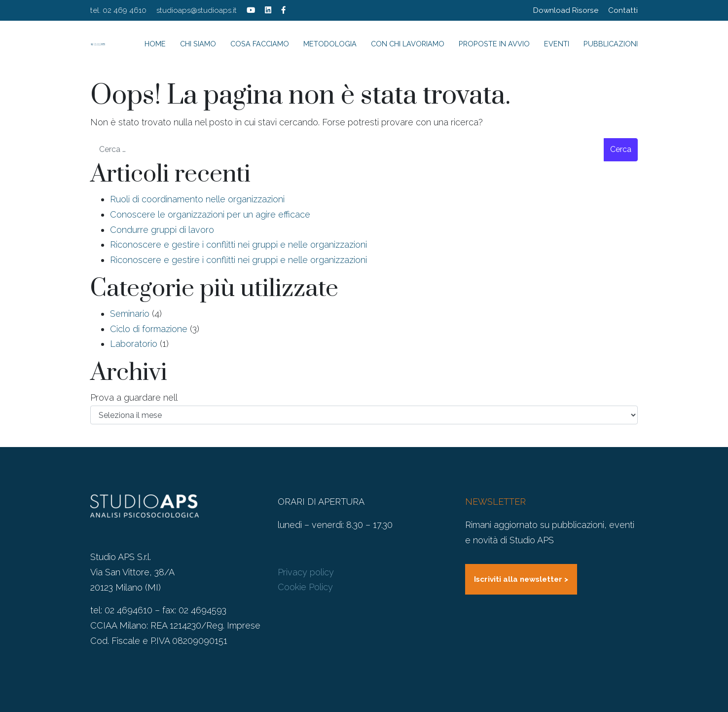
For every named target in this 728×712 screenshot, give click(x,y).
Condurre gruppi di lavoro (162, 230)
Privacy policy (306, 572)
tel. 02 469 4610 (118, 10)
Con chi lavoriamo (408, 44)
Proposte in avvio (494, 44)
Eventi (557, 44)
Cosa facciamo (260, 44)
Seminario (130, 314)
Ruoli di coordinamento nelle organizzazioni (197, 199)
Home (155, 44)
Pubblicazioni (611, 44)
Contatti (623, 10)
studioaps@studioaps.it (197, 10)
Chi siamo (198, 44)
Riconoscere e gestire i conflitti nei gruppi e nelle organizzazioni (238, 244)
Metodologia (330, 44)
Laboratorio (134, 344)
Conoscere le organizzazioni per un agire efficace (210, 214)
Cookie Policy (305, 587)
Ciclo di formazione (149, 329)
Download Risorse (566, 10)
